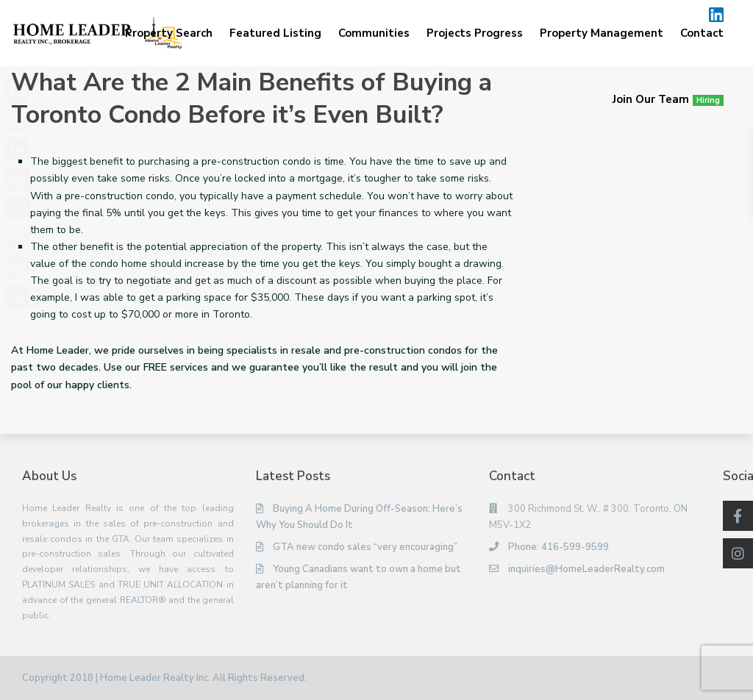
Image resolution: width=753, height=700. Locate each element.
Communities (374, 33)
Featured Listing (275, 33)
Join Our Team (668, 99)
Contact (702, 33)
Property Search (169, 33)
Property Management (602, 33)
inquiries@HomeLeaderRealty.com (586, 569)
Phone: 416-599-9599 (558, 547)
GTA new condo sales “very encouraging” (365, 547)
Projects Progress (475, 33)
